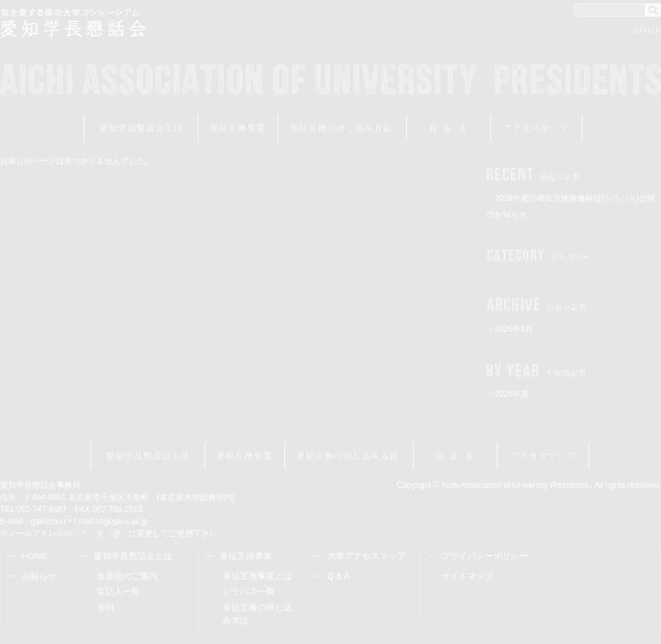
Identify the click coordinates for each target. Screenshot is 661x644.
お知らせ (39, 576)
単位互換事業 (238, 128)
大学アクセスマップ (366, 556)
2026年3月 (514, 329)
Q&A (449, 128)
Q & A (339, 576)
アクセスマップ (537, 128)
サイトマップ (467, 576)
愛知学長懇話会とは (141, 128)
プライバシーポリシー (485, 556)
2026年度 (512, 394)
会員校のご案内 (127, 576)
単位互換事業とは (257, 576)
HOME (647, 32)
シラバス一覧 (249, 591)
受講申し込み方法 (343, 128)
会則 (105, 607)
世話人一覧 (118, 591)
